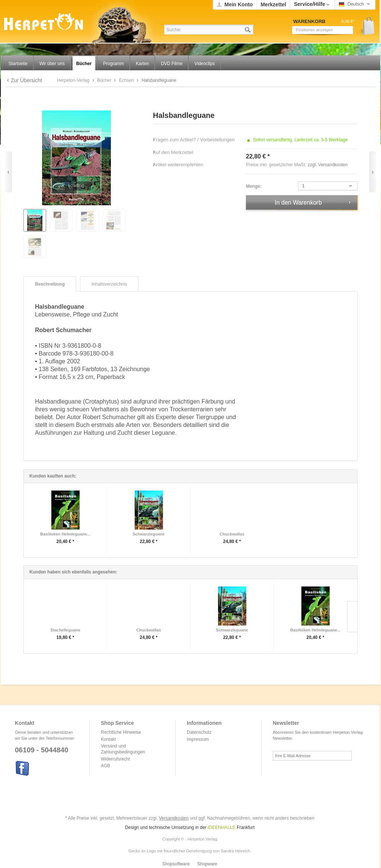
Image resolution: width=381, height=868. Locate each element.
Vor (373, 172)
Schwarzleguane (148, 534)
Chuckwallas (232, 534)
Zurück (8, 172)
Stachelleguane (65, 630)
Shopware (207, 864)
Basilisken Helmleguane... (65, 534)
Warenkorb (366, 26)
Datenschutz (199, 732)
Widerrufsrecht (115, 759)
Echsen (127, 80)
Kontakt (108, 739)
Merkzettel (273, 4)
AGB (105, 766)
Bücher (105, 80)
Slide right (352, 617)
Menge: (254, 186)
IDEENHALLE (222, 827)
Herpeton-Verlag (74, 80)
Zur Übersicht (26, 80)
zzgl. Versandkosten (328, 165)
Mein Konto (238, 4)
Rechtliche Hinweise (121, 732)
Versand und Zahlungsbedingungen (123, 749)
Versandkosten (174, 818)
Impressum (198, 739)
